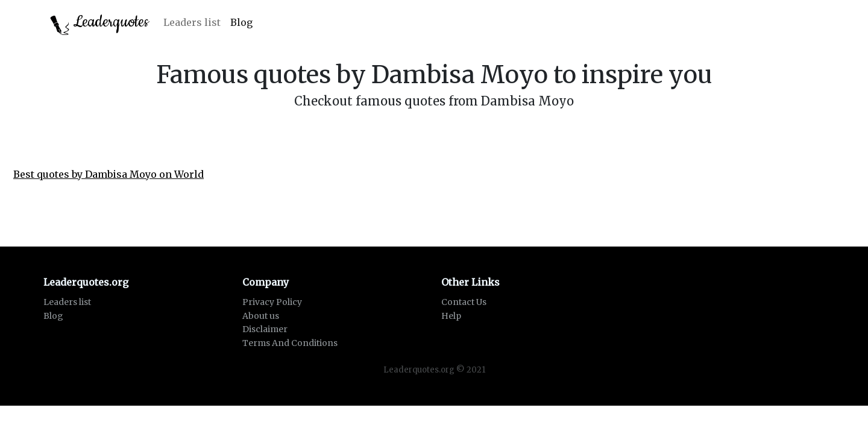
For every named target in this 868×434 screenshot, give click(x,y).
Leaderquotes (99, 23)
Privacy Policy (272, 302)
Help (451, 316)
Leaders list (192, 22)
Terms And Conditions (290, 343)
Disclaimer (265, 329)
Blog (241, 22)
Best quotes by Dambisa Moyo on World (108, 174)
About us (261, 316)
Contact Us (464, 302)
